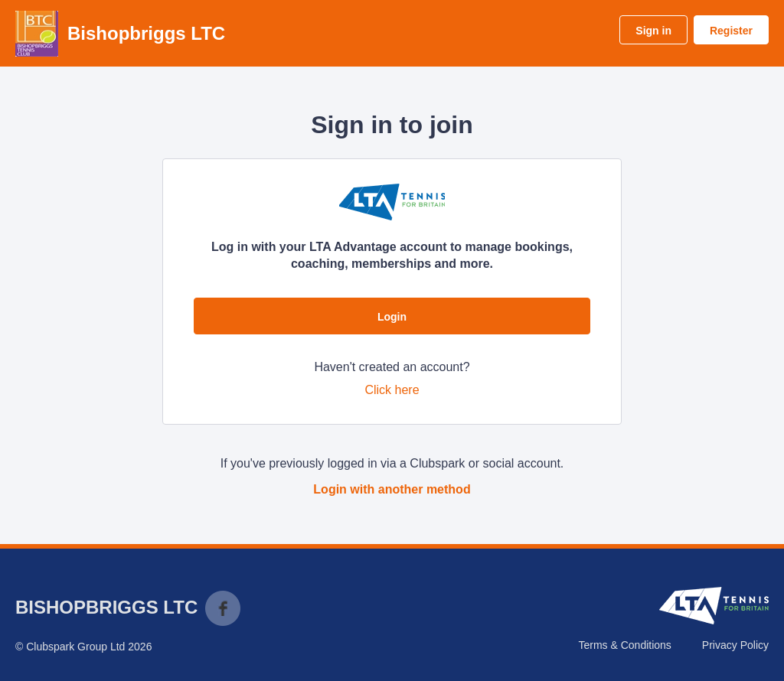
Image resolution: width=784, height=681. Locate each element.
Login (392, 317)
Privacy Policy (735, 645)
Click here (392, 390)
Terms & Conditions (624, 645)
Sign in (653, 31)
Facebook (223, 608)
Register (731, 31)
